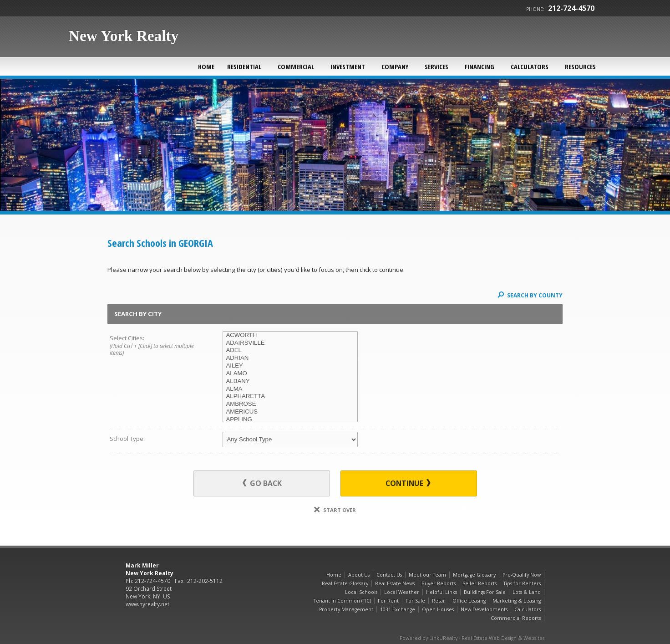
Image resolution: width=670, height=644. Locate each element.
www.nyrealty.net (147, 604)
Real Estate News (395, 583)
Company (395, 66)
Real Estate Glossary (345, 583)
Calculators (530, 66)
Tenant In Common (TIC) (342, 601)
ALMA (290, 389)
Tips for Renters (522, 583)
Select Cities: (155, 346)
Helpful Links (442, 592)
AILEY (290, 366)
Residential (244, 66)
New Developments (484, 609)
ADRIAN (290, 358)
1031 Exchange (398, 609)
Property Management (346, 609)
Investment (348, 66)
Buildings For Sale (485, 592)
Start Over (335, 510)
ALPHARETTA (290, 396)
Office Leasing (469, 601)
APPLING (290, 420)
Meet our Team (427, 575)
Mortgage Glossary (474, 575)
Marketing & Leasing (517, 601)
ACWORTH (290, 335)
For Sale (415, 601)
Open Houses (438, 609)
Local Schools (361, 592)
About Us (359, 575)
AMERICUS (290, 412)
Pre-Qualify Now (522, 575)
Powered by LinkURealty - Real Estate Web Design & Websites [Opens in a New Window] (472, 638)
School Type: (127, 439)
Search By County (530, 295)
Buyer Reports (439, 583)
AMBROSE (290, 404)
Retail (439, 601)
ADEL (290, 350)
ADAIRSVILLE (290, 343)
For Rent (388, 601)
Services (437, 66)
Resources (580, 66)
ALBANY (290, 381)
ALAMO (290, 374)
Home (206, 66)
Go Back (262, 483)
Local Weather (402, 592)
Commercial (296, 66)
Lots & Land (527, 592)
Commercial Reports (516, 618)
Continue (408, 483)
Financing (480, 66)
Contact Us (389, 575)
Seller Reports (480, 583)
